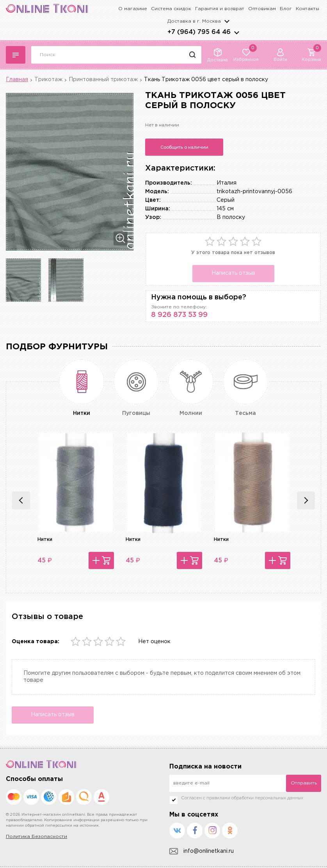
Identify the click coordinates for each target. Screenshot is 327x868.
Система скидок (171, 9)
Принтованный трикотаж (103, 80)
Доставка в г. (194, 21)
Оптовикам (262, 9)
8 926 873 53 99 (179, 315)
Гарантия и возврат (220, 9)
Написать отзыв (233, 273)
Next (306, 500)
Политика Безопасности (36, 837)
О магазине (133, 9)
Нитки (45, 540)
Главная (17, 80)
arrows (236, 32)
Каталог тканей (16, 55)
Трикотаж (48, 80)
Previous (21, 500)
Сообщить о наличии (184, 147)
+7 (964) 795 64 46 (199, 32)
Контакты (307, 9)
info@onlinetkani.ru (202, 851)
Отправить (304, 783)
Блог (286, 9)
